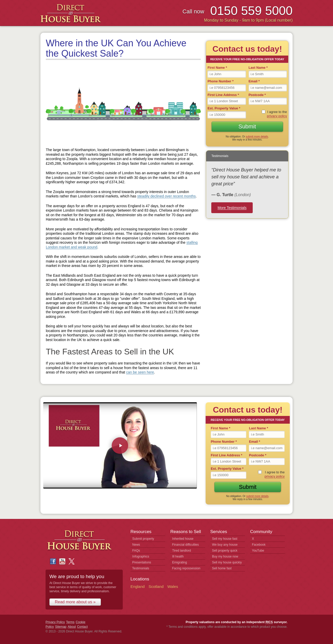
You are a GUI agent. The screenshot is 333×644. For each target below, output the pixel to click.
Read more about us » (75, 602)
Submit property (143, 539)
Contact (82, 627)
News (136, 545)
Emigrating (179, 562)
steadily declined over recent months (166, 196)
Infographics (141, 556)
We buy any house (225, 545)
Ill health (178, 556)
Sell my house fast (225, 539)
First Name (217, 68)
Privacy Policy (55, 622)
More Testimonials (232, 208)
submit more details (257, 137)
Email (254, 81)
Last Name (258, 68)
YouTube (258, 551)
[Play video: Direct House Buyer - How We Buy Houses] (120, 446)
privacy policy (277, 116)
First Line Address (223, 95)
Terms (70, 622)
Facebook (259, 545)
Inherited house (183, 539)
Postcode (257, 95)
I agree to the (277, 114)
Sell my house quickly (227, 562)
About (72, 627)
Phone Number (220, 81)
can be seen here (140, 372)
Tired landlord (182, 551)
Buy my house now (225, 556)
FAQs (136, 551)
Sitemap (61, 627)
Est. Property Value (224, 108)
